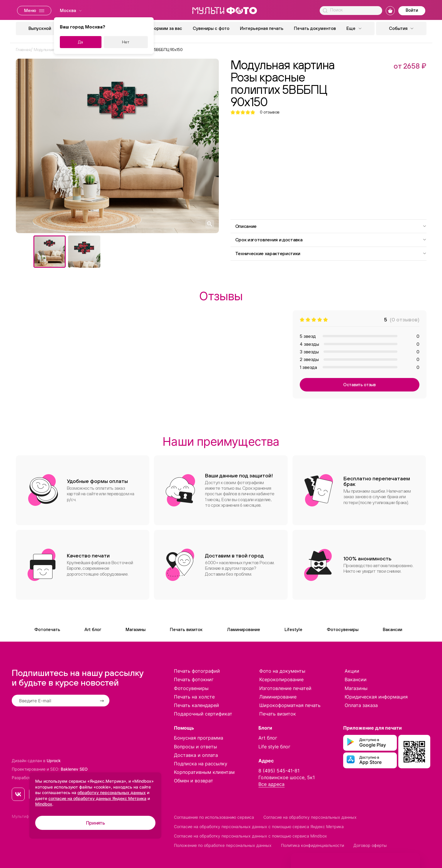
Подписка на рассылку (201, 764)
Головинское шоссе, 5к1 (287, 777)
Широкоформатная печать (290, 705)
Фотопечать (47, 629)
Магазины (136, 629)
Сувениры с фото (211, 28)
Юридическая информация (376, 697)
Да (81, 42)
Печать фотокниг (194, 679)
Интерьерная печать (262, 28)
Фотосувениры (343, 629)
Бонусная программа (199, 738)
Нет (126, 42)
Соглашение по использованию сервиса (214, 817)
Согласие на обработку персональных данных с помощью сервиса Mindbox (250, 836)
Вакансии (392, 629)
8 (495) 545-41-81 (279, 771)
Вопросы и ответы (195, 747)
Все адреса (271, 784)
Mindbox (44, 804)
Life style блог (274, 747)
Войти (412, 10)
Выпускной (40, 28)
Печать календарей (197, 705)
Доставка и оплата (196, 755)
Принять (95, 823)
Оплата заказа (361, 705)
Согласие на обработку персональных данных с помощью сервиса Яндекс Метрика (259, 827)
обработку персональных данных (112, 792)
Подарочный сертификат (203, 714)
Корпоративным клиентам (204, 772)
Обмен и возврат (194, 781)
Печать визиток (186, 629)
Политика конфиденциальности (313, 845)
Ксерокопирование (281, 679)
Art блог (93, 629)
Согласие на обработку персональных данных (310, 817)
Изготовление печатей (285, 688)
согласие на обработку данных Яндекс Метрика (97, 798)
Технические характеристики (331, 253)
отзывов (270, 112)
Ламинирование (244, 629)
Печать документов (315, 28)
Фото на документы (282, 671)
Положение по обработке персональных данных (223, 845)
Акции (352, 671)
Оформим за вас (165, 28)
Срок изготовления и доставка (331, 240)
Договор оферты (370, 845)
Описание (331, 226)
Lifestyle (293, 629)
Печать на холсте (194, 697)
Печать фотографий (197, 671)
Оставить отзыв (359, 385)
